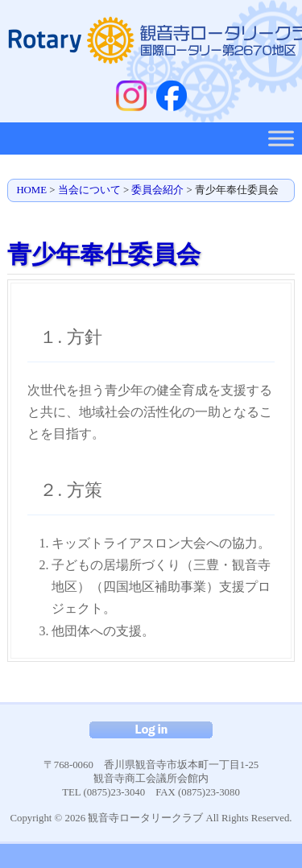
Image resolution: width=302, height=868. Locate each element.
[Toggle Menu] (281, 138)
